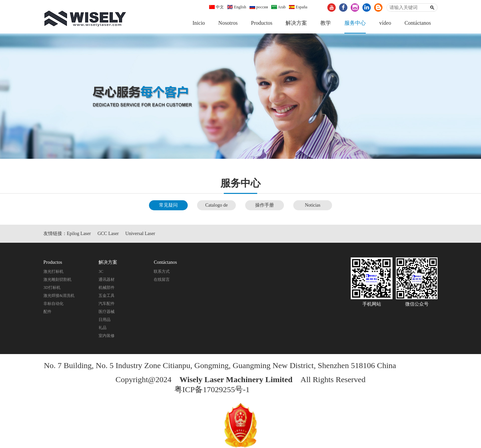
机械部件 (107, 288)
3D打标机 (52, 288)
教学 (326, 23)
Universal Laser (140, 234)
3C (101, 271)
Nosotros (228, 23)
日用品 (105, 320)
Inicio (199, 23)
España (298, 7)
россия (259, 7)
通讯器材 (107, 279)
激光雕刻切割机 (57, 279)
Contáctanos (418, 23)
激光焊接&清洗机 (59, 296)
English (237, 7)
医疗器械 (107, 312)
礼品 (103, 328)
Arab (278, 7)
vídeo (385, 23)
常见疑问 (168, 205)
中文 (216, 7)
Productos (262, 23)
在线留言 (162, 279)
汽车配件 (107, 304)
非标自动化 (53, 304)
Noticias (313, 205)
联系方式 (162, 271)
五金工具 (107, 296)
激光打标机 (53, 271)
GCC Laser (108, 234)
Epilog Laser (79, 234)
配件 (47, 312)
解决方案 (296, 23)
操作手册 (265, 205)
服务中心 (355, 23)
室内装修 (107, 336)
